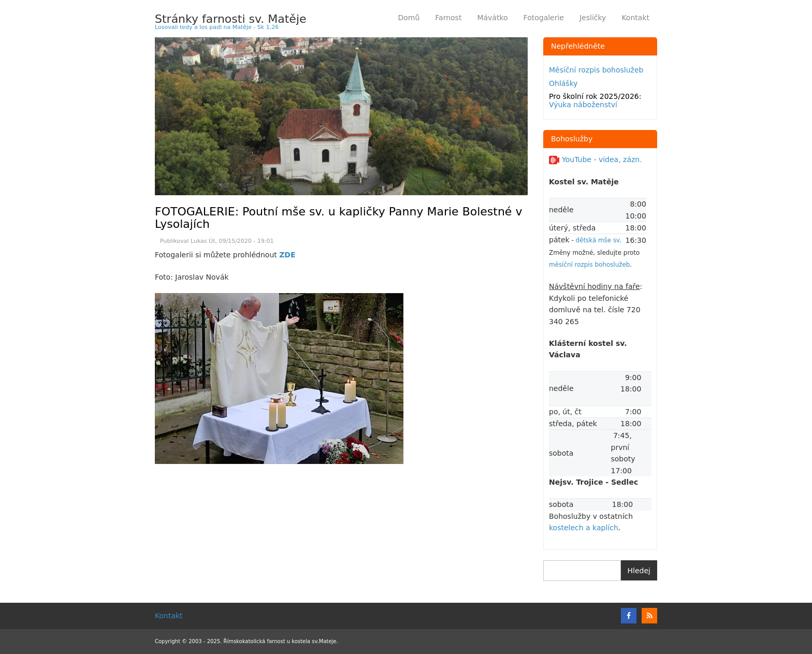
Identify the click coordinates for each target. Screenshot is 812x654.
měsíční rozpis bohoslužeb (589, 265)
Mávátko (492, 18)
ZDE (287, 255)
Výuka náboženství (583, 105)
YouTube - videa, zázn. (596, 159)
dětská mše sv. (599, 240)
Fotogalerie (544, 18)
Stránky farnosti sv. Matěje (231, 19)
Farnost (452, 19)
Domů (409, 18)
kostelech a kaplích (584, 528)
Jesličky (593, 18)
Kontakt (635, 18)
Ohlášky (563, 83)
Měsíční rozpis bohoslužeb (596, 70)
